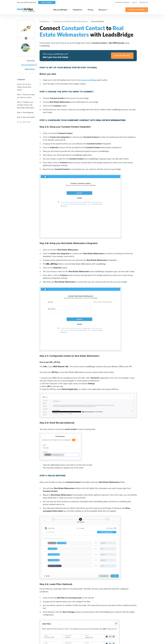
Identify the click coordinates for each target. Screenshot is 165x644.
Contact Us (144, 2)
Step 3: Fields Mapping (25, 112)
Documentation (28, 65)
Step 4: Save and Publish (26, 117)
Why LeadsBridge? (60, 10)
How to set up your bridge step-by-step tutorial (24, 87)
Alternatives (30, 69)
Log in (134, 2)
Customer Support (122, 2)
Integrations (77, 10)
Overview (31, 61)
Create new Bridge (89, 80)
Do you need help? (24, 122)
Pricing (90, 10)
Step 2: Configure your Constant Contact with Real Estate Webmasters (26, 105)
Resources (103, 10)
